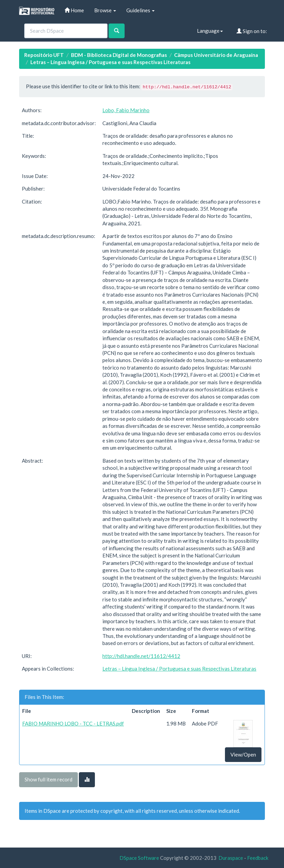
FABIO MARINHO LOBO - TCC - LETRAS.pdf (73, 723)
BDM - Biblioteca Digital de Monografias (119, 55)
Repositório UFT (44, 55)
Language (210, 31)
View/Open (243, 754)
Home (74, 10)
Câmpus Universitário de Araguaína (216, 55)
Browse (105, 10)
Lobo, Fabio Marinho (126, 110)
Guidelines (140, 10)
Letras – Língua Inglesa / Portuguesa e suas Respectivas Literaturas (110, 62)
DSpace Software (139, 858)
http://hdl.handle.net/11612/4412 (141, 656)
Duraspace (231, 858)
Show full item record (48, 779)
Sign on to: (252, 31)
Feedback (258, 858)
